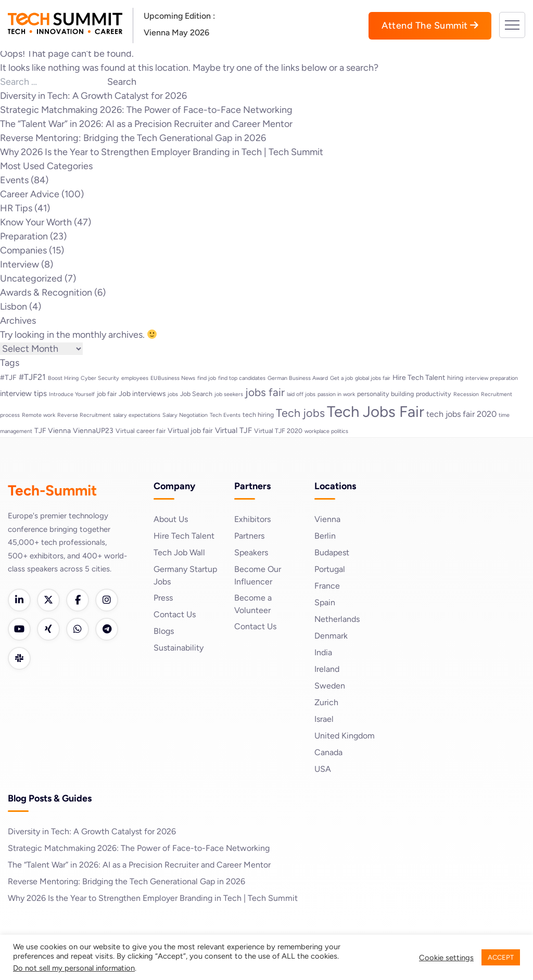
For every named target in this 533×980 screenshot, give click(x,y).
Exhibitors (252, 519)
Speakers (251, 552)
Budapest (332, 552)
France (327, 586)
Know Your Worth (36, 222)
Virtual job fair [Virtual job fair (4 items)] (190, 430)
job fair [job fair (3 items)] (107, 394)
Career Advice (30, 194)
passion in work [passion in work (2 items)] (336, 394)
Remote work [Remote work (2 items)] (39, 415)
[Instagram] (107, 600)
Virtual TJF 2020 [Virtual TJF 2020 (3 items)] (278, 431)
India (323, 652)
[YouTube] (19, 629)
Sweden (330, 686)
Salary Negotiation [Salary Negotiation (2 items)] (185, 415)
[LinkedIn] (19, 600)
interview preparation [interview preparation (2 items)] (492, 378)
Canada (328, 752)
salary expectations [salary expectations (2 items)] (137, 415)
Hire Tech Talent (184, 536)
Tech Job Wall (179, 552)
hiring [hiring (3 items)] (455, 378)
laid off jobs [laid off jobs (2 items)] (301, 394)
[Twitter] (48, 600)
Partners (249, 536)
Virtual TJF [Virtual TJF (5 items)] (233, 430)
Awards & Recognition (46, 292)
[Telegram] (107, 629)
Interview (20, 264)
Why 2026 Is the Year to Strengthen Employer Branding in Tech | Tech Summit (162, 152)
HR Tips (16, 208)
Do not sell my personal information (74, 968)
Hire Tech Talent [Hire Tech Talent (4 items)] (419, 377)
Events (14, 180)
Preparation (24, 236)
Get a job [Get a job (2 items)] (341, 378)
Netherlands (337, 619)
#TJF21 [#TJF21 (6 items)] (32, 377)
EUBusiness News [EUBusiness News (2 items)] (173, 378)
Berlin (325, 536)
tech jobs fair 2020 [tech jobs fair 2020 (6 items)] (461, 414)
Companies (23, 250)
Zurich (326, 702)
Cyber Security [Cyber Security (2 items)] (100, 378)
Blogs (164, 631)
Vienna (327, 519)
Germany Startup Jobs (185, 575)
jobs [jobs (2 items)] (173, 394)
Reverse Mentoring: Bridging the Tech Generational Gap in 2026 (133, 138)
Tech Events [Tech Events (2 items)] (225, 415)
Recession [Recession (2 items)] (466, 394)
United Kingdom (345, 736)
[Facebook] (78, 600)
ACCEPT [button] (501, 957)
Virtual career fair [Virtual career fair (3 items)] (141, 431)
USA (323, 769)
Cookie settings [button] (446, 958)
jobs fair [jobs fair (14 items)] (265, 392)
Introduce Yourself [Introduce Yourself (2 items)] (72, 394)
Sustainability (179, 648)
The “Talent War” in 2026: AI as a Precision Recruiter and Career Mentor (146, 124)
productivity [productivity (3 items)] (434, 394)
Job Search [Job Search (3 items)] (196, 394)
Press (163, 598)
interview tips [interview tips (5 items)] (23, 393)
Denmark (331, 636)
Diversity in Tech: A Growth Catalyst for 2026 (93, 96)
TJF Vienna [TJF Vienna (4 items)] (53, 430)
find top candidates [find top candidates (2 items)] (242, 378)
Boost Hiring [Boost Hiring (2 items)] (63, 378)
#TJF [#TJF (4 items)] (8, 377)
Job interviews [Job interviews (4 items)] (142, 393)
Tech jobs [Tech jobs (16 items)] (300, 413)
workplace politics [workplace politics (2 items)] (326, 431)
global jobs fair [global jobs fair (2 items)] (373, 378)
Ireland (327, 669)
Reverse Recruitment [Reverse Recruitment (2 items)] (84, 415)
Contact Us (175, 614)
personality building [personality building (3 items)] (385, 394)
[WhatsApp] (78, 629)
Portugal (330, 569)
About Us (171, 519)
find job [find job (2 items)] (207, 378)
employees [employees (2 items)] (135, 378)
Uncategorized (31, 278)
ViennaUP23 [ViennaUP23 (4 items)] (93, 430)
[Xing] (48, 629)
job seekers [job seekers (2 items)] (229, 394)
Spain (325, 602)
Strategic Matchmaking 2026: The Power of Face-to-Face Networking (146, 110)
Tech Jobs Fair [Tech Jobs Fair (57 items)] (376, 411)
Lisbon (14, 307)
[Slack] (19, 658)
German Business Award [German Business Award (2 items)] (298, 378)
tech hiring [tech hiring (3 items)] (258, 415)
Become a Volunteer (253, 604)
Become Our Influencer (258, 575)
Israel (324, 719)
